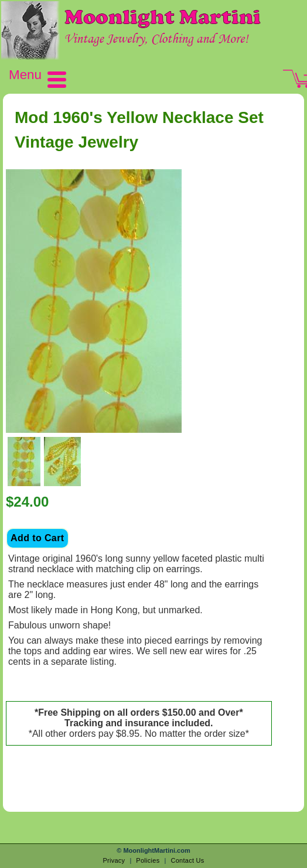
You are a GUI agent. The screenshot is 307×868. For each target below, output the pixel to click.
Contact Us (187, 860)
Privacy (114, 860)
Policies (148, 860)
